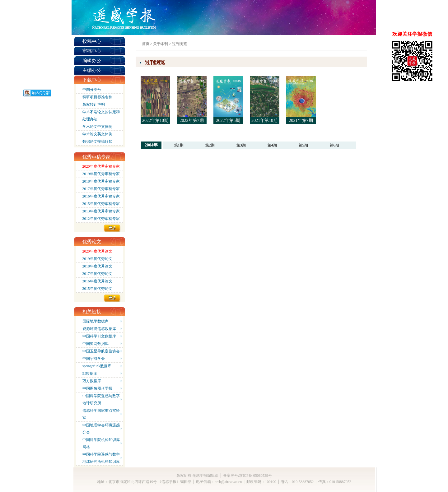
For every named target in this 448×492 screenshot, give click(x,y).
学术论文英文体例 (97, 134)
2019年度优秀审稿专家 (101, 174)
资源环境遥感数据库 (99, 329)
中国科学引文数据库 (99, 336)
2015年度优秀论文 (97, 289)
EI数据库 (90, 374)
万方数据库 (92, 381)
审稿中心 (92, 51)
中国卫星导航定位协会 (101, 351)
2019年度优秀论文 (97, 259)
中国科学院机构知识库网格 (101, 443)
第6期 (334, 145)
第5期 (303, 145)
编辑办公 (92, 61)
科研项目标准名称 (97, 97)
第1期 (179, 145)
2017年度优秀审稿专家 (101, 189)
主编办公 (92, 70)
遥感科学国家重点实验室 (101, 414)
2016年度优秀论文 (97, 281)
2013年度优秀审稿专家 (101, 211)
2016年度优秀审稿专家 (101, 196)
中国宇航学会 (94, 359)
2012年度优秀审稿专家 (101, 219)
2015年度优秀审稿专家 (101, 204)
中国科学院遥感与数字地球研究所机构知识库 (101, 458)
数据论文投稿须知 (97, 142)
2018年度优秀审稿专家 (101, 181)
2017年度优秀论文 (97, 274)
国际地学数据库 (96, 321)
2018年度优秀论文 (97, 266)
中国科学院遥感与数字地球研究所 (101, 399)
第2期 (210, 145)
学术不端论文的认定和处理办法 (101, 116)
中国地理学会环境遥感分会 (101, 429)
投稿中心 (92, 41)
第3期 (241, 145)
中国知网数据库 (96, 344)
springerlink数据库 (97, 366)
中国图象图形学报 (97, 388)
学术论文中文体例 (97, 127)
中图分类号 (92, 90)
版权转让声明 (94, 104)
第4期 (272, 145)
